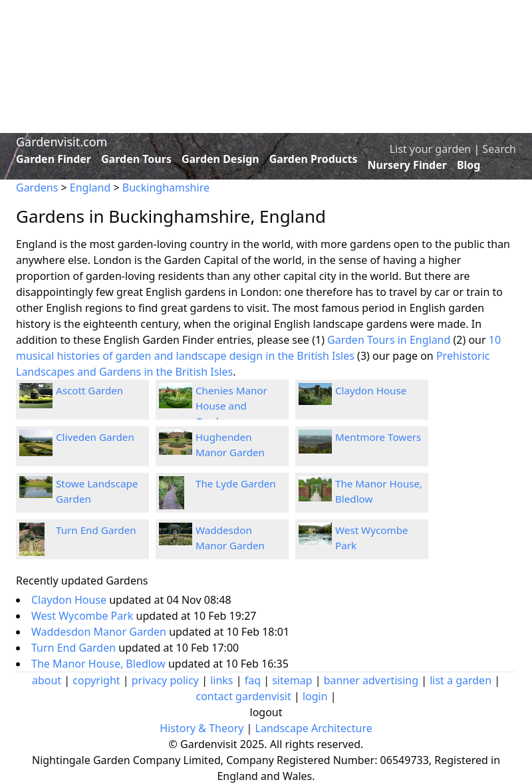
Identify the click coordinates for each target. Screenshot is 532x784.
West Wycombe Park (84, 616)
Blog (469, 165)
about (47, 680)
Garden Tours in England (389, 340)
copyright (96, 680)
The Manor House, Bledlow (100, 664)
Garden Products (314, 159)
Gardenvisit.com (62, 142)
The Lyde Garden (236, 483)
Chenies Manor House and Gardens (231, 406)
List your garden (430, 149)
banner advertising (371, 680)
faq (253, 680)
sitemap (292, 680)
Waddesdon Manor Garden (100, 632)
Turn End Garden (96, 530)
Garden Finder (54, 159)
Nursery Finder (407, 165)
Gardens (37, 188)
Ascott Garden (89, 390)
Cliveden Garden (95, 437)
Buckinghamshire (166, 188)
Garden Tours (136, 159)
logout (266, 712)
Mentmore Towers (378, 437)
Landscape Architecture (314, 728)
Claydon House (371, 390)
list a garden (461, 680)
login (315, 696)
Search (499, 149)
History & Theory (201, 728)
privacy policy (165, 680)
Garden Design (220, 159)
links (221, 680)
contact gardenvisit (243, 696)
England (90, 188)
